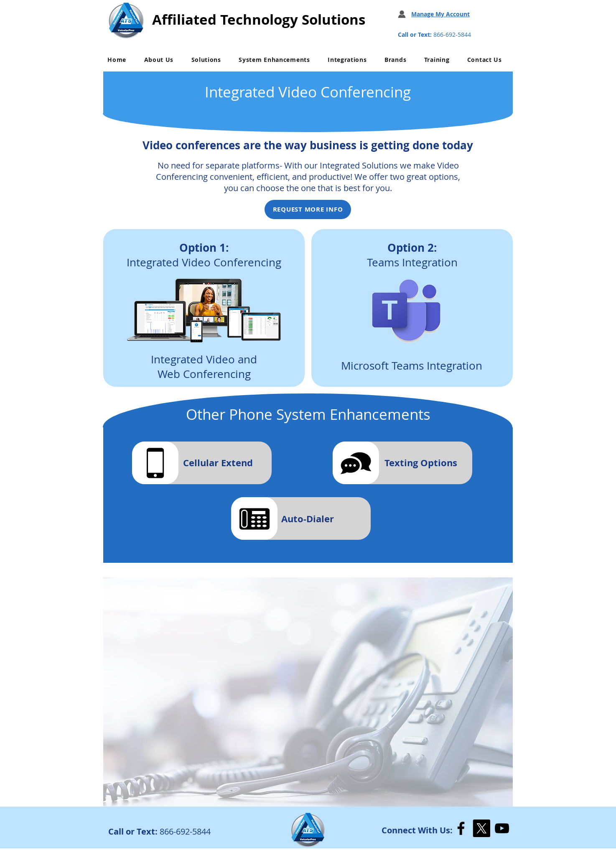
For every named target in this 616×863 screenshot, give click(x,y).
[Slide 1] (308, 795)
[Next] (499, 692)
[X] (481, 828)
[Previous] (117, 692)
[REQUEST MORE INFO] (308, 209)
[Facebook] (461, 828)
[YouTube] (502, 828)
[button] (159, 60)
